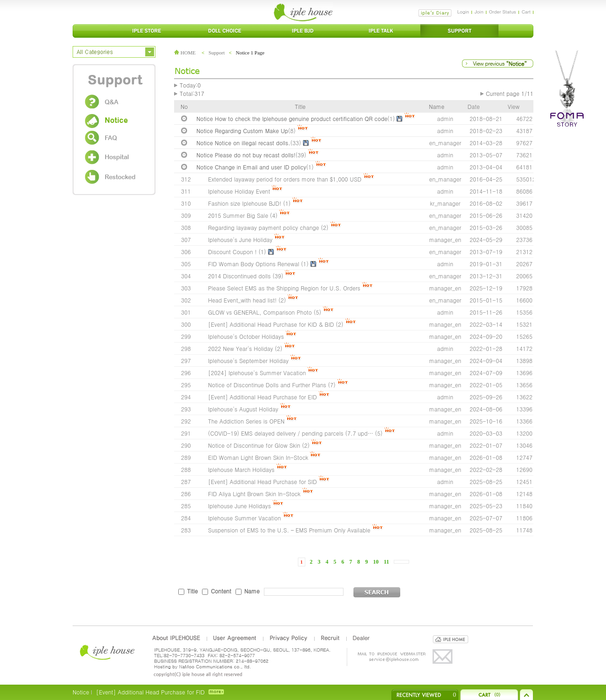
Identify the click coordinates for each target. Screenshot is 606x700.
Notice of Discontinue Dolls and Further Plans (267, 385)
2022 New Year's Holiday (241, 348)
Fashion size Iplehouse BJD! (245, 203)
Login (463, 12)
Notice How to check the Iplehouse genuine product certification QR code (292, 118)
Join (479, 12)
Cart (526, 12)
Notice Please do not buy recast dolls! (246, 155)
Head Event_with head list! (242, 300)
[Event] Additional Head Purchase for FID (150, 692)
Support (217, 53)
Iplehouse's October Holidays (246, 336)
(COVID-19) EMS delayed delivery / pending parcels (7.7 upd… (291, 433)
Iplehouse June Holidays (239, 506)
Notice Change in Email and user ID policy (251, 167)
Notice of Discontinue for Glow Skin (254, 445)
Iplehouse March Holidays (241, 469)
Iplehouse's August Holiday (243, 409)
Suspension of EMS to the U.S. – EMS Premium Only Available (289, 530)
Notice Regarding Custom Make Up (242, 131)
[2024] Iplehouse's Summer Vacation (257, 373)
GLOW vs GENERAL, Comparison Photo (260, 312)
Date (474, 106)
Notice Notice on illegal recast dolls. (243, 143)
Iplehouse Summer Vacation (245, 518)
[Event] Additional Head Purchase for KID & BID (271, 324)
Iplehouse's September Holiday (248, 360)
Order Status (503, 12)
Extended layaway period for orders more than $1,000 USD (285, 179)
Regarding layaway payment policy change (264, 227)
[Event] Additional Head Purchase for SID (263, 481)
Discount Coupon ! (232, 252)
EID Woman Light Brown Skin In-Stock (258, 457)
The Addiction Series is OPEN (246, 421)
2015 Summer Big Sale (238, 215)
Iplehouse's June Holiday (240, 239)
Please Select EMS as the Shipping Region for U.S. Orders (284, 288)
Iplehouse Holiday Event (239, 191)
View (514, 106)
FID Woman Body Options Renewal (254, 264)
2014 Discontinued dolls (239, 276)
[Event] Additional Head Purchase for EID (263, 397)
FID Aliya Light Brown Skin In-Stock (254, 494)
